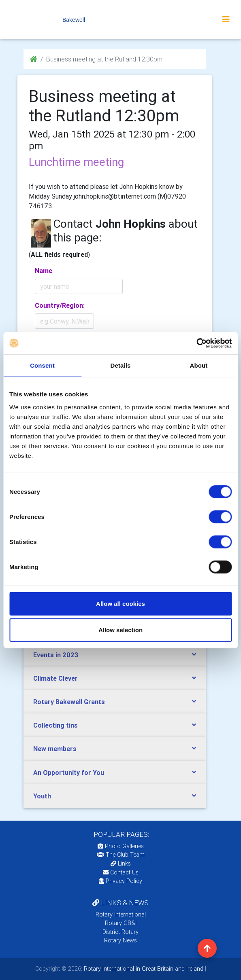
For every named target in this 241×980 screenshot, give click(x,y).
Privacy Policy (120, 881)
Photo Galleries (121, 846)
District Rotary (120, 932)
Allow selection (120, 630)
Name (44, 271)
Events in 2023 (56, 655)
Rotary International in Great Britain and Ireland (143, 969)
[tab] (115, 655)
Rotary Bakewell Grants (69, 702)
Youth (42, 796)
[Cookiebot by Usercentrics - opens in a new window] (196, 343)
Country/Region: (60, 305)
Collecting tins (55, 725)
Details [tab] (121, 365)
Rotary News (120, 940)
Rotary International (121, 914)
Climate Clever (55, 678)
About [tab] (199, 365)
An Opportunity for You (69, 773)
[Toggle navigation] (226, 19)
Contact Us (121, 872)
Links (121, 864)
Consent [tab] (42, 365)
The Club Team (121, 855)
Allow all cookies (120, 603)
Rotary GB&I (121, 923)
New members (55, 749)
